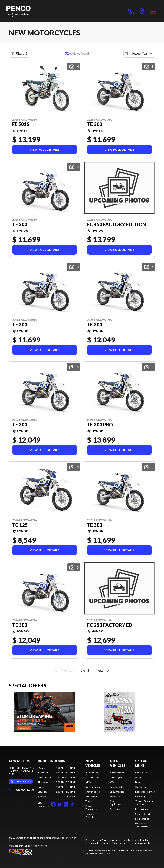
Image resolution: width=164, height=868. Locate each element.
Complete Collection (91, 815)
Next (103, 670)
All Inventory (92, 773)
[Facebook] (53, 804)
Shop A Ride (31, 846)
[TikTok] (72, 804)
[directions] (142, 11)
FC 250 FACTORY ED (110, 625)
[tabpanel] (56, 782)
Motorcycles (92, 777)
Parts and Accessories (142, 825)
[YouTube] (60, 804)
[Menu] (153, 11)
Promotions (142, 809)
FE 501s (21, 124)
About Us (140, 777)
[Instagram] (66, 804)
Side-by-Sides (93, 787)
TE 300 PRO (100, 425)
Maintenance (142, 819)
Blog (138, 782)
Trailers (89, 801)
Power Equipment (91, 808)
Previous (64, 670)
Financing (115, 809)
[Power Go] (44, 852)
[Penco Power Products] (19, 11)
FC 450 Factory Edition (116, 224)
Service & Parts (143, 814)
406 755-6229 (21, 790)
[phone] (131, 11)
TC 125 (20, 525)
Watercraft (91, 796)
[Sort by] (139, 53)
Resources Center (145, 792)
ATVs (88, 782)
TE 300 (95, 124)
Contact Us (141, 773)
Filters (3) (20, 53)
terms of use (103, 854)
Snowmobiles (93, 792)
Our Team (141, 787)
